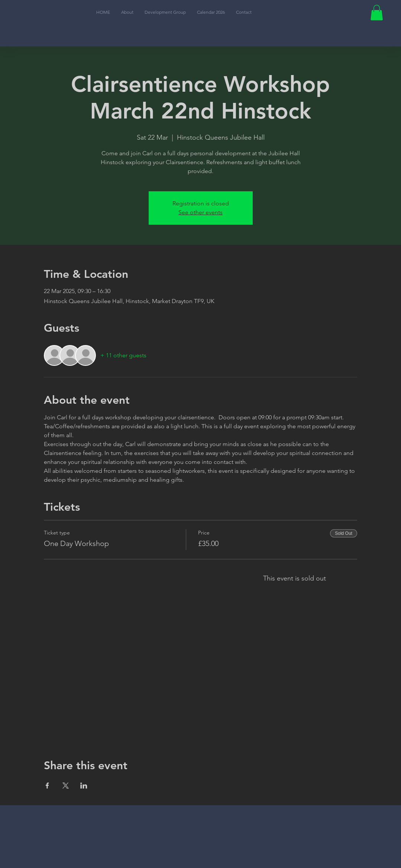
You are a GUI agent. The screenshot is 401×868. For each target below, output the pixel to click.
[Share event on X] (66, 786)
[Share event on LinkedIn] (84, 786)
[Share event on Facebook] (47, 786)
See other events (200, 212)
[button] (377, 13)
